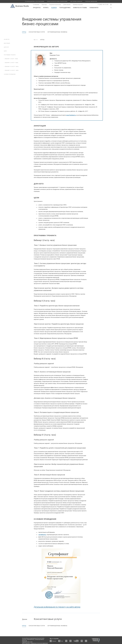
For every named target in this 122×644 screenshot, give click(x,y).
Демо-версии (67, 5)
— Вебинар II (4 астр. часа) (11, 63)
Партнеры (44, 5)
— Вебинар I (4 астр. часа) (11, 59)
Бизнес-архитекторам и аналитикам (57, 1)
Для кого (6, 47)
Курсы (24, 32)
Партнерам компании (76, 1)
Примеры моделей (78, 5)
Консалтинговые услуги (37, 32)
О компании (36, 5)
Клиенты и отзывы (80, 8)
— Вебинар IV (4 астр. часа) (11, 70)
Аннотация (7, 43)
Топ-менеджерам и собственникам (35, 1)
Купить (46, 8)
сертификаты (42, 535)
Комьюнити (94, 8)
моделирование (31, 640)
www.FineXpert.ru (71, 115)
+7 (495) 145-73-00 (103, 5)
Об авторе (7, 39)
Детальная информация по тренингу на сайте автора (57, 607)
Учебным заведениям (91, 1)
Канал (54, 641)
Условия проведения (10, 74)
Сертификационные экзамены (57, 32)
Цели (5, 51)
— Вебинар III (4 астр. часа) (11, 67)
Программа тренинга (10, 55)
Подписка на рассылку (55, 5)
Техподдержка (65, 8)
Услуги (54, 8)
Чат (62, 641)
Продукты (37, 8)
